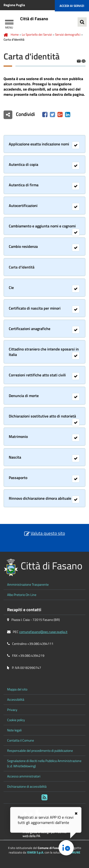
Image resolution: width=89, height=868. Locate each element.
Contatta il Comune (21, 740)
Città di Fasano (34, 19)
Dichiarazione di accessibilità (27, 786)
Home (15, 34)
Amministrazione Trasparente (28, 585)
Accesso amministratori (24, 776)
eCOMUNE (73, 852)
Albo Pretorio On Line (22, 595)
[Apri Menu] (9, 23)
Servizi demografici (68, 34)
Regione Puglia (14, 5)
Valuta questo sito (48, 533)
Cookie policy (16, 720)
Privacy (12, 710)
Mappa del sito (17, 689)
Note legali (14, 730)
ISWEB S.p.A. (35, 852)
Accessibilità (16, 700)
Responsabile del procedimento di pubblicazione (40, 751)
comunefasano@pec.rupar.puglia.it (43, 632)
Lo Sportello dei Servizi (37, 34)
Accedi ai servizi (72, 6)
